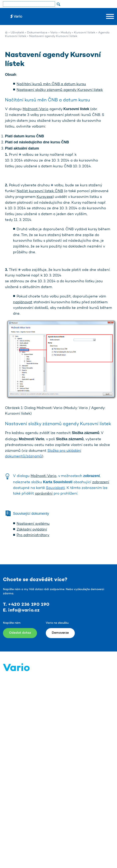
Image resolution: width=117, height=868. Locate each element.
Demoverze (60, 633)
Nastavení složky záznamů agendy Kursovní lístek (60, 90)
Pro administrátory (33, 535)
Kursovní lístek (85, 33)
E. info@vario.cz (21, 610)
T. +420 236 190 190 (26, 605)
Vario (54, 33)
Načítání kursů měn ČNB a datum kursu (51, 84)
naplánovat (23, 302)
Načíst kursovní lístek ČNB (40, 191)
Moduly (66, 33)
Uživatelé (17, 33)
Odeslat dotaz (20, 633)
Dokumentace (37, 33)
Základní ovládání (32, 530)
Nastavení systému (33, 524)
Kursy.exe (45, 197)
